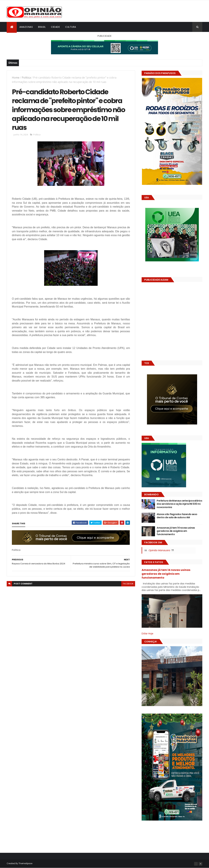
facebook (128, 584)
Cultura (71, 27)
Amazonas (26, 27)
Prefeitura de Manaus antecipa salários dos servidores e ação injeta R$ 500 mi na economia (179, 504)
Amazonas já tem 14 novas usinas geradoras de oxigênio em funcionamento (176, 531)
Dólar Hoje (147, 634)
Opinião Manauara (159, 550)
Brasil (42, 27)
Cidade (55, 27)
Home (16, 78)
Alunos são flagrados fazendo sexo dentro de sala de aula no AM (177, 516)
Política (26, 78)
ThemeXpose (25, 863)
